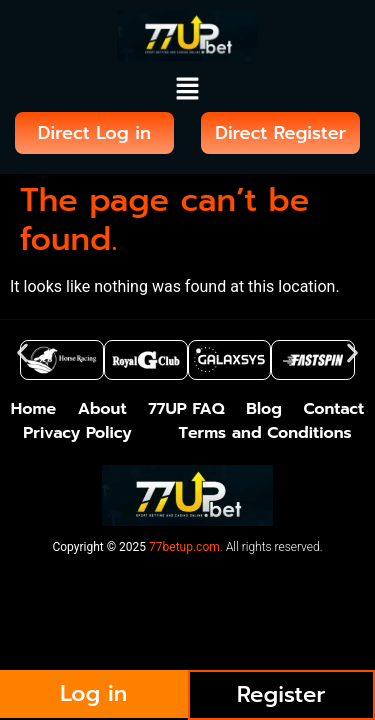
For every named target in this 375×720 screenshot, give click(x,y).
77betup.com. (186, 547)
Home (33, 409)
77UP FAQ (186, 409)
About (102, 409)
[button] (187, 90)
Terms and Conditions (264, 433)
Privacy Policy (77, 433)
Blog (264, 409)
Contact (334, 409)
